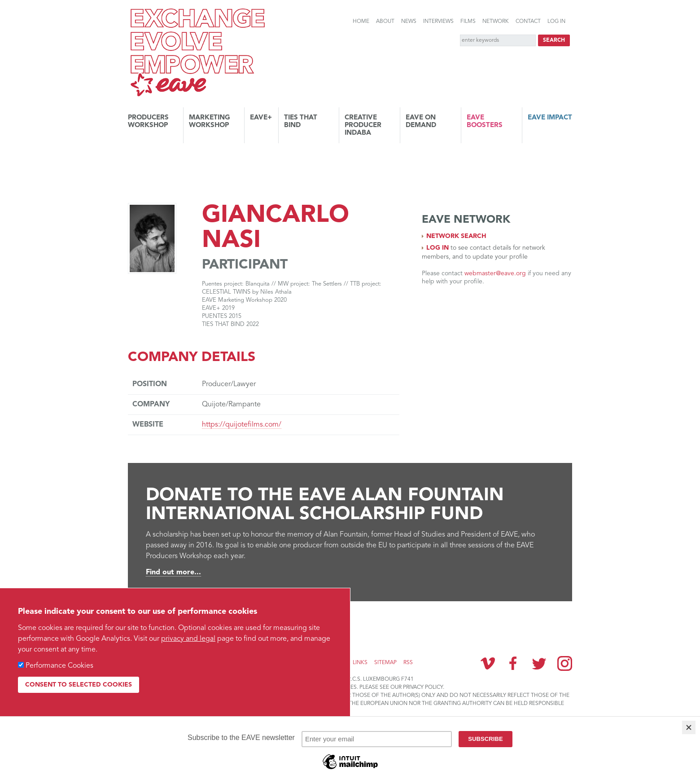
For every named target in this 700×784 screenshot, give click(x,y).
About (385, 22)
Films (468, 22)
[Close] (689, 727)
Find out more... (173, 573)
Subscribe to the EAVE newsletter (193, 622)
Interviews (438, 22)
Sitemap (385, 663)
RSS (408, 663)
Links (360, 663)
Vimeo (488, 663)
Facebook (513, 663)
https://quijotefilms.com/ (242, 425)
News (409, 22)
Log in (556, 22)
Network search (456, 236)
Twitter (539, 663)
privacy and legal (188, 639)
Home (361, 22)
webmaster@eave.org (495, 273)
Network (496, 22)
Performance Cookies (59, 666)
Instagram (565, 663)
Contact (528, 22)
